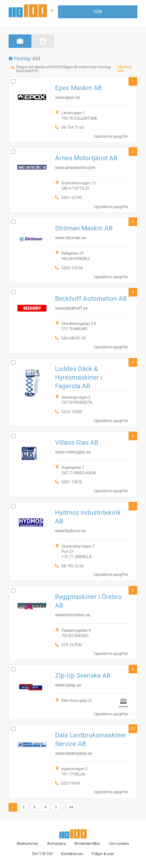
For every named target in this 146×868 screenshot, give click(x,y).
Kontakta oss (72, 854)
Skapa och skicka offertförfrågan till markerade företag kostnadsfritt (63, 69)
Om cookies (119, 844)
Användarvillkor (87, 844)
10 (133, 729)
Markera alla (125, 69)
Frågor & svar (103, 854)
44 (71, 807)
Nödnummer (28, 844)
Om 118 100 (42, 854)
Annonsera (56, 844)
